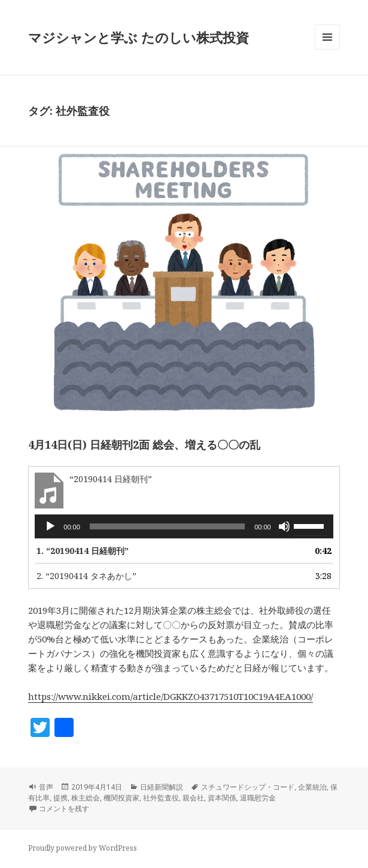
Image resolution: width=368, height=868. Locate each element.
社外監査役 (161, 798)
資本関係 (222, 798)
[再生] (50, 526)
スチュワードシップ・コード (248, 787)
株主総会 (86, 798)
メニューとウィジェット (327, 49)
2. (86, 576)
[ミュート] (284, 526)
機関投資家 (121, 798)
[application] (184, 526)
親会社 (193, 798)
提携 (60, 798)
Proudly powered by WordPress (83, 848)
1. (83, 551)
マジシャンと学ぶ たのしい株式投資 (139, 37)
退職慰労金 (258, 798)
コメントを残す (64, 808)
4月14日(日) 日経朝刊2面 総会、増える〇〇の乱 (144, 444)
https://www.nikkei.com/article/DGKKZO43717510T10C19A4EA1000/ (171, 696)
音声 (46, 787)
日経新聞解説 (162, 787)
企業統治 (312, 787)
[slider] (167, 526)
